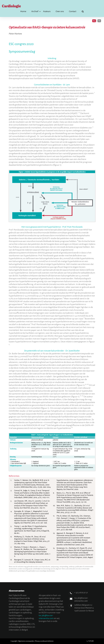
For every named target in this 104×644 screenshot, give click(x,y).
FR (99, 21)
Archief (35, 11)
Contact (73, 11)
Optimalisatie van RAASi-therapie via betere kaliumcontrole (47, 27)
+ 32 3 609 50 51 (81, 592)
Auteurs (47, 11)
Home (23, 11)
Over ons (60, 11)
